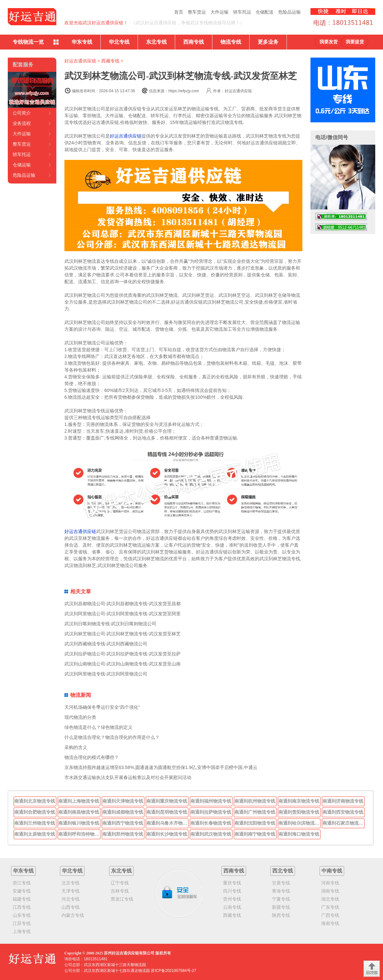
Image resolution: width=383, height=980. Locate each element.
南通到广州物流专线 (255, 812)
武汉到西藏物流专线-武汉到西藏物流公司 (106, 644)
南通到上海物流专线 (79, 801)
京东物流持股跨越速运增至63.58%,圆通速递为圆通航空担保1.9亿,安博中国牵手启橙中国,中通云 (161, 767)
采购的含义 (76, 747)
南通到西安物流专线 (343, 812)
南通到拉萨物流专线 (211, 812)
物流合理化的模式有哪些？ (92, 757)
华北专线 (119, 42)
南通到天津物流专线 (123, 801)
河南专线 (330, 883)
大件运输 (220, 12)
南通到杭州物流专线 (255, 801)
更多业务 (268, 42)
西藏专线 (110, 61)
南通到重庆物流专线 (167, 801)
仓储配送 (265, 12)
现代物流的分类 (80, 717)
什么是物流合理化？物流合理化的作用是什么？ (112, 737)
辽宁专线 (120, 883)
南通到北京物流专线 (35, 801)
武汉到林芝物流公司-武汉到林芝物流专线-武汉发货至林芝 (123, 634)
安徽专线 (22, 891)
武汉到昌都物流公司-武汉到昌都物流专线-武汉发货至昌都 (123, 604)
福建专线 (22, 899)
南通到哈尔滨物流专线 (299, 823)
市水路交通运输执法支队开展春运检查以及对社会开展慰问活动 (128, 777)
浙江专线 (22, 883)
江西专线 (22, 907)
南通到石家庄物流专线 (344, 823)
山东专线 (22, 915)
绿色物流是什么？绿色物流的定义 (98, 727)
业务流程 (22, 123)
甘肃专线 (281, 883)
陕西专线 (281, 915)
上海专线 (22, 931)
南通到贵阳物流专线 (299, 812)
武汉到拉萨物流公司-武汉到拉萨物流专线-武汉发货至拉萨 (123, 654)
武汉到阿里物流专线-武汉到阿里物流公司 (106, 674)
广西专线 (330, 915)
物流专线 (231, 42)
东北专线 (156, 42)
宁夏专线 (281, 899)
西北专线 (283, 871)
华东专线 (82, 42)
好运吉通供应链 (80, 61)
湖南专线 (330, 891)
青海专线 (281, 891)
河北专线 (71, 899)
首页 (179, 12)
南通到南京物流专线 (299, 801)
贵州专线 (232, 899)
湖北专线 (330, 899)
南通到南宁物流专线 (255, 834)
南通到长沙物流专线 (167, 834)
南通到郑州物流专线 (123, 834)
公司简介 (22, 113)
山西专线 (71, 907)
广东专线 (330, 907)
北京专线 (71, 883)
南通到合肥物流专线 (35, 812)
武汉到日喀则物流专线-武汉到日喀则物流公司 (111, 624)
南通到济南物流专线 (343, 801)
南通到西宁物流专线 (123, 823)
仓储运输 (22, 165)
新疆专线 (281, 907)
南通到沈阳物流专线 (255, 823)
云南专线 (232, 907)
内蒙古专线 (73, 915)
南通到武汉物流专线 (211, 834)
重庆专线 (232, 883)
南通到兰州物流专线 (35, 823)
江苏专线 (22, 923)
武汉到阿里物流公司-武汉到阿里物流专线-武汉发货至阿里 (123, 614)
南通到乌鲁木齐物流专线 (167, 823)
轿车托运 (242, 12)
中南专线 (332, 871)
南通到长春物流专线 (211, 823)
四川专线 (232, 891)
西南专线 (194, 42)
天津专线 (71, 891)
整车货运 (197, 12)
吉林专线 (120, 891)
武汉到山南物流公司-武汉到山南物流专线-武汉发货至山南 (123, 664)
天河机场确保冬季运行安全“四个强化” (102, 707)
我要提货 (355, 42)
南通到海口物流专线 (299, 834)
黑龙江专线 (122, 899)
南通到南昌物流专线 (79, 812)
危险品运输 (289, 12)
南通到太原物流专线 (35, 834)
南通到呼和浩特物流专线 (79, 834)
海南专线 (330, 923)
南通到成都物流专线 (123, 812)
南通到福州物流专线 (211, 801)
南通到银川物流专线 (79, 823)
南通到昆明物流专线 (167, 812)
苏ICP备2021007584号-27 (174, 971)
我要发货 (329, 42)
